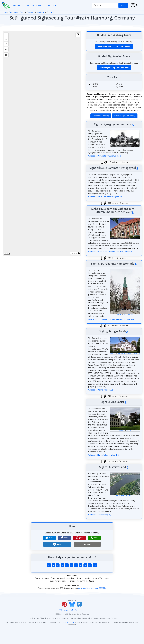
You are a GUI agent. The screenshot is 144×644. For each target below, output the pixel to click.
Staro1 (112, 354)
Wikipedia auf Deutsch (124, 354)
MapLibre (74, 253)
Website (128, 252)
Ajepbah (120, 314)
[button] (49, 538)
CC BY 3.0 (129, 430)
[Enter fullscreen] (6, 55)
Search (123, 5)
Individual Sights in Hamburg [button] (125, 116)
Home (4, 12)
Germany (31, 12)
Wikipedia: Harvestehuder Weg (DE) (104, 455)
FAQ (55, 5)
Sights (47, 5)
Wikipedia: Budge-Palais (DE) (101, 390)
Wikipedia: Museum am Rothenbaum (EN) (106, 252)
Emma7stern (121, 430)
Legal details (69, 610)
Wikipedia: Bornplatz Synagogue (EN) (104, 156)
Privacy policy (80, 610)
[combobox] (105, 5)
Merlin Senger (120, 496)
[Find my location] (6, 49)
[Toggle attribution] (79, 253)
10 (95, 565)
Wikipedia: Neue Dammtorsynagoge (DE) (106, 197)
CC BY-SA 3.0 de (128, 314)
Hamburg (40, 12)
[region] (42, 144)
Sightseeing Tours (21, 5)
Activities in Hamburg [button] (101, 116)
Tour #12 (50, 12)
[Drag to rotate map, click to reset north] (6, 44)
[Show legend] (78, 35)
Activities (37, 5)
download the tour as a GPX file (92, 588)
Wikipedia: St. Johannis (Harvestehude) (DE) (107, 319)
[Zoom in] (6, 35)
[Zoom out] (6, 39)
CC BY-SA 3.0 (136, 354)
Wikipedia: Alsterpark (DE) (100, 515)
